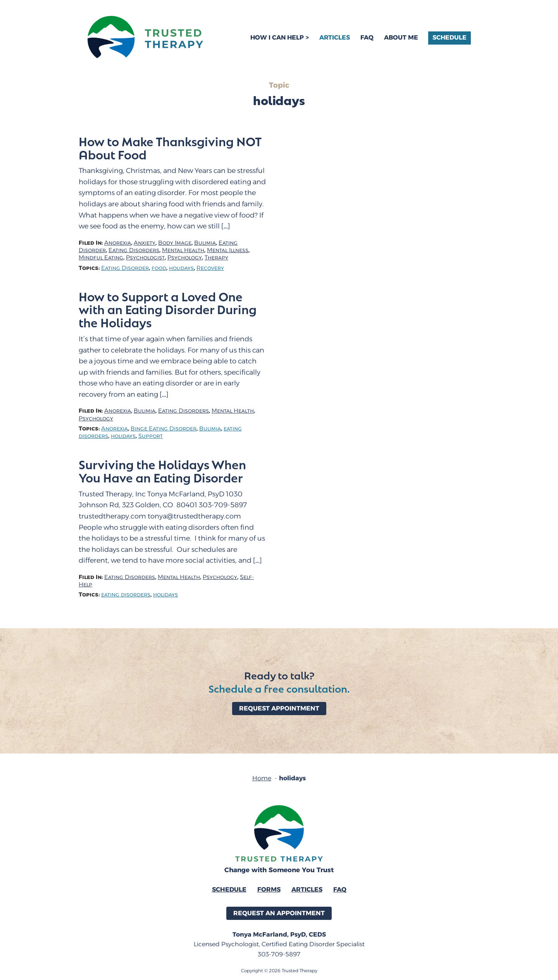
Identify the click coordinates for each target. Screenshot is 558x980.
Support (151, 436)
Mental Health (183, 250)
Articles (335, 37)
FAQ (367, 37)
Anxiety (145, 243)
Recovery (210, 268)
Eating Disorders (134, 250)
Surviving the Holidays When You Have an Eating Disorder (162, 471)
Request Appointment (279, 708)
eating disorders (126, 595)
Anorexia (118, 243)
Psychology (185, 258)
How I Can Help (277, 37)
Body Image (175, 243)
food (159, 268)
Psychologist (145, 258)
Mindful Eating (101, 258)
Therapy (216, 258)
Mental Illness (228, 250)
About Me (401, 37)
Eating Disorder (125, 268)
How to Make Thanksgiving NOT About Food (170, 148)
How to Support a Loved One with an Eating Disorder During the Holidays (168, 309)
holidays (181, 268)
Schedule (449, 37)
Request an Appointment (279, 913)
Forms (269, 889)
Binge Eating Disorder (164, 429)
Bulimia (205, 243)
